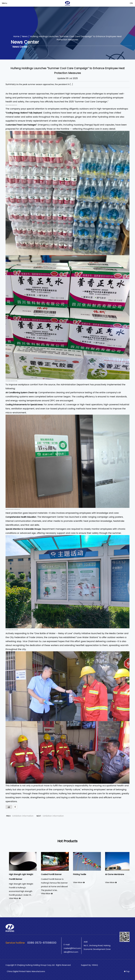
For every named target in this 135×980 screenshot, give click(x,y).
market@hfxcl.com (72, 948)
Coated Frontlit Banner (80, 874)
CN (131, 3)
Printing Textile (108, 874)
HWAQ (95, 965)
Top (127, 971)
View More (11, 894)
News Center (21, 47)
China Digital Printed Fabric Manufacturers (26, 971)
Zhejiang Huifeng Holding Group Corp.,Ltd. (36, 965)
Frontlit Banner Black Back (17, 874)
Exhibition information (23, 816)
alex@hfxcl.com (71, 952)
